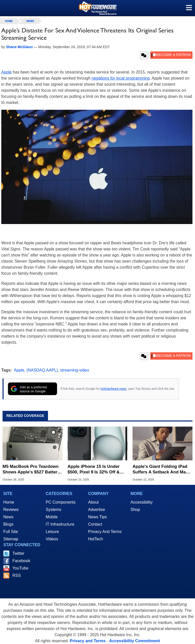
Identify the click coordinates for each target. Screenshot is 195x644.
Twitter (18, 553)
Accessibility (142, 502)
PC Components (61, 502)
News (30, 21)
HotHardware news (113, 389)
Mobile (52, 517)
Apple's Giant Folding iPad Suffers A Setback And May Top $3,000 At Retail (160, 470)
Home (9, 502)
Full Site (11, 532)
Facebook (21, 561)
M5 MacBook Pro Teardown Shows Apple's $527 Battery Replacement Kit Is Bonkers (31, 470)
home (9, 21)
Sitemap (11, 539)
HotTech (96, 539)
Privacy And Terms (105, 532)
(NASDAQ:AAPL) (42, 370)
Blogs (8, 524)
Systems (53, 510)
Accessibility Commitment (135, 641)
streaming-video (75, 370)
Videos (52, 539)
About (93, 502)
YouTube (20, 568)
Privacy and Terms (88, 641)
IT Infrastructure (60, 524)
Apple (6, 72)
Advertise (97, 510)
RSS (17, 575)
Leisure (52, 532)
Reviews (11, 510)
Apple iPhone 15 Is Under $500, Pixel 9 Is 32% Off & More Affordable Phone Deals (94, 470)
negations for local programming (121, 78)
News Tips (97, 517)
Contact (95, 524)
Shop (135, 510)
